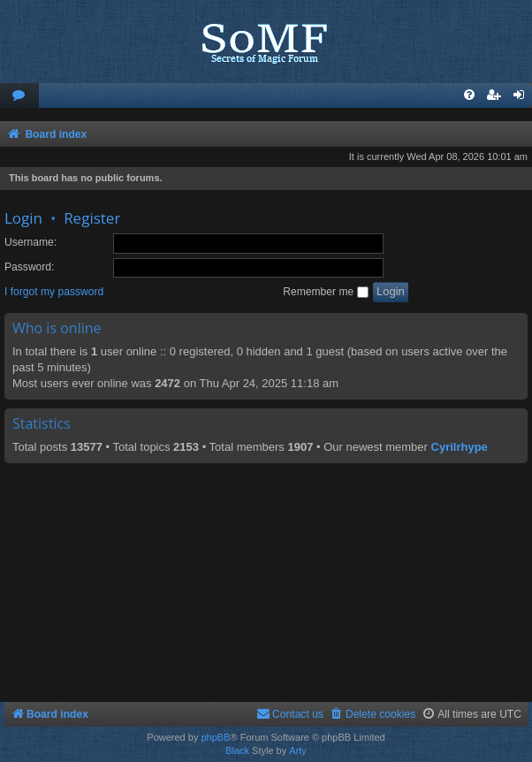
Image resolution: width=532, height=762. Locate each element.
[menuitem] (19, 96)
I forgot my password (54, 292)
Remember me (325, 292)
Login (23, 218)
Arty (298, 751)
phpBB (215, 737)
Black (237, 751)
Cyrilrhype (460, 447)
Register (92, 218)
